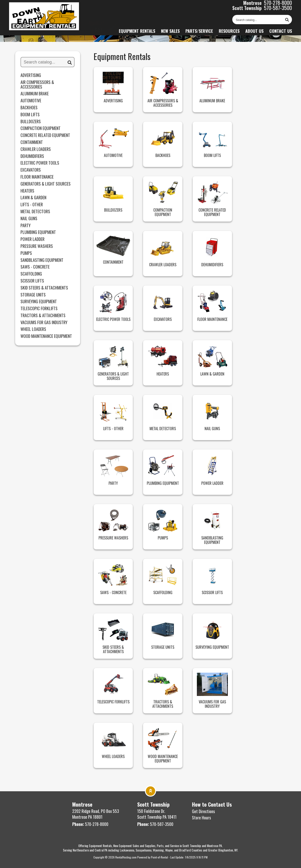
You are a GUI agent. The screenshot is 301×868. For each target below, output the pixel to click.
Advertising (31, 75)
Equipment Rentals (137, 33)
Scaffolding (31, 274)
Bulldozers (31, 122)
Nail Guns (29, 219)
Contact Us (281, 33)
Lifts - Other (32, 205)
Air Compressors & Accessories (37, 85)
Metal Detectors (35, 212)
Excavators (31, 170)
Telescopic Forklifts (39, 309)
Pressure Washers (37, 246)
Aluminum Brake (35, 94)
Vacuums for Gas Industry (44, 323)
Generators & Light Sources (46, 184)
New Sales (170, 33)
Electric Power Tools (40, 163)
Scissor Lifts (32, 281)
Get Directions (203, 811)
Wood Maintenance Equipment (46, 336)
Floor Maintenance (37, 177)
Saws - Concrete (35, 267)
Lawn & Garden (33, 198)
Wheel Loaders (33, 329)
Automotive (31, 101)
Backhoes (29, 108)
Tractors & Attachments (43, 316)
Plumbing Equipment (38, 232)
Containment (32, 142)
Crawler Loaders (36, 149)
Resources (229, 33)
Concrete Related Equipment (45, 135)
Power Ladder (32, 239)
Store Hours (201, 818)
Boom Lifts (30, 115)
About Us (254, 33)
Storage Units (33, 295)
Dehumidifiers (32, 156)
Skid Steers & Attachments (44, 288)
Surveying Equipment (39, 302)
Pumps (26, 253)
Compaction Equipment (41, 128)
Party (26, 226)
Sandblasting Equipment (42, 260)
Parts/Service (199, 33)
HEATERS (27, 191)
